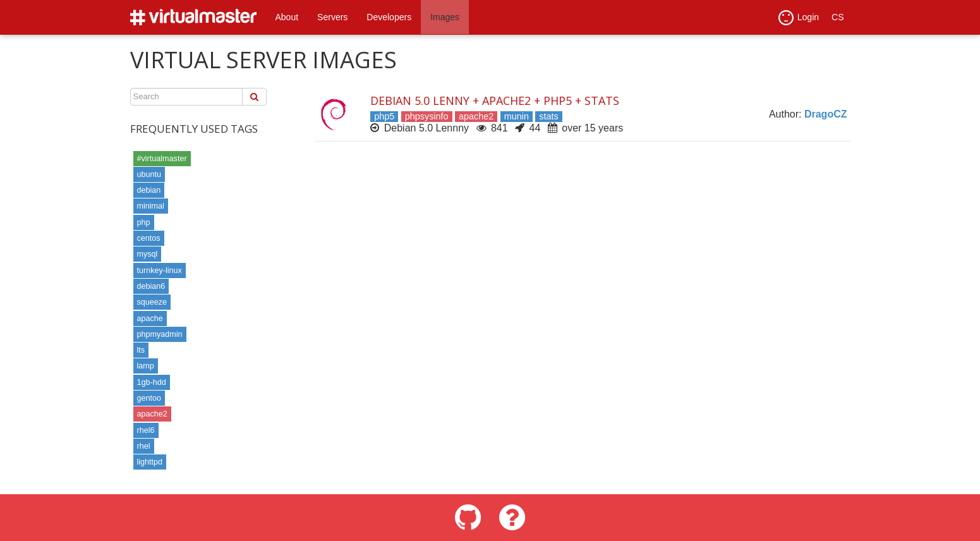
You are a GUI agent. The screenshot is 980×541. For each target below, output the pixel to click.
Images (445, 17)
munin (517, 116)
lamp (146, 366)
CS (838, 17)
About (287, 17)
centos (149, 238)
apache (150, 319)
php (144, 222)
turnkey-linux (160, 270)
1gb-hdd (152, 382)
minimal (151, 206)
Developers (389, 17)
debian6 (151, 286)
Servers (332, 17)
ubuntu (149, 174)
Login (799, 18)
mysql (148, 254)
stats (548, 116)
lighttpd (150, 462)
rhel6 (146, 430)
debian (149, 190)
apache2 (152, 414)
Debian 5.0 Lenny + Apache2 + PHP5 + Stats (495, 100)
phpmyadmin (160, 334)
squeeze (152, 302)
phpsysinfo (427, 116)
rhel (144, 446)
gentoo (149, 398)
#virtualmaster (162, 159)
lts (141, 350)
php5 (384, 116)
